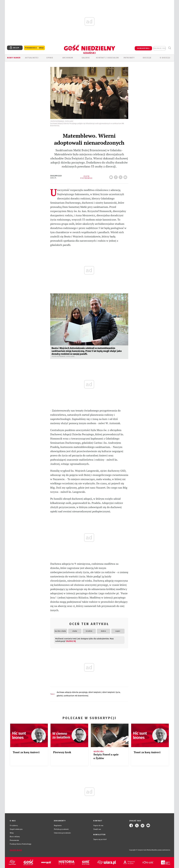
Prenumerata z (34, 48)
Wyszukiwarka (170, 48)
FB (116, 176)
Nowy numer (14, 58)
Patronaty (129, 58)
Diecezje (147, 58)
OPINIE (50, 58)
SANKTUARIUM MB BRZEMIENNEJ (76, 696)
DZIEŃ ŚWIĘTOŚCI (95, 692)
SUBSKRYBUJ (143, 48)
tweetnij (121, 176)
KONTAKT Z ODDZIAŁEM (107, 58)
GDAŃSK (60, 696)
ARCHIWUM (68, 58)
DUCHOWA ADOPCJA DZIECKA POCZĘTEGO (72, 692)
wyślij (126, 176)
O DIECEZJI (165, 58)
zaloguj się (160, 48)
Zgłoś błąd (16, 850)
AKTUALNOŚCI (32, 58)
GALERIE (86, 58)
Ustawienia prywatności (62, 833)
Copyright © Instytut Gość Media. (140, 850)
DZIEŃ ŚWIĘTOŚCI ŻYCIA (111, 692)
